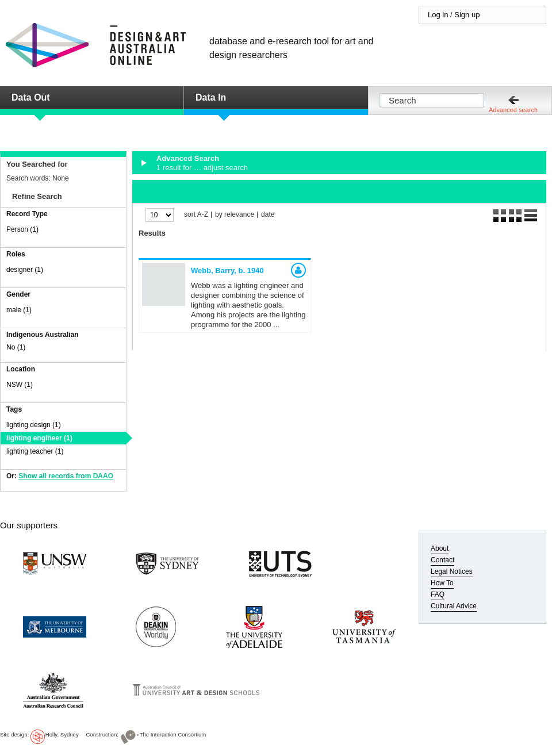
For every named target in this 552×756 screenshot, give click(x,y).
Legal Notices (452, 571)
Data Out (31, 97)
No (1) (16, 347)
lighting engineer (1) (39, 438)
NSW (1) (20, 385)
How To (442, 583)
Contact (442, 560)
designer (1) (25, 270)
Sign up (467, 15)
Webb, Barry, (227, 270)
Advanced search (513, 110)
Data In (211, 97)
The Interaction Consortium (173, 734)
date (268, 215)
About (440, 548)
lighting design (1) (34, 425)
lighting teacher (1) (35, 451)
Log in (438, 15)
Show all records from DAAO (66, 476)
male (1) (19, 310)
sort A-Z (196, 215)
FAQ (438, 594)
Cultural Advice (454, 606)
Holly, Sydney (62, 734)
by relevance (235, 215)
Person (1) (22, 229)
